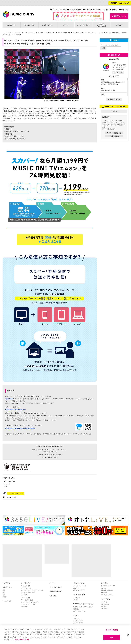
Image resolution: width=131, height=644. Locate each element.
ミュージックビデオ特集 (28, 593)
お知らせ (76, 588)
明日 (4, 595)
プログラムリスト (48, 25)
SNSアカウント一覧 (79, 611)
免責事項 (103, 588)
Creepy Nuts (10, 481)
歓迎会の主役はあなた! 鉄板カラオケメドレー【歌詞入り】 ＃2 (113, 82)
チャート (66, 25)
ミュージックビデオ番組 (28, 604)
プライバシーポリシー (107, 595)
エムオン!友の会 (106, 599)
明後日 (5, 597)
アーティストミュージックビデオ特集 (32, 590)
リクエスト (119, 25)
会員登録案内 (105, 604)
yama (8, 484)
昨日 (4, 590)
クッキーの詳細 (78, 623)
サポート (115, 10)
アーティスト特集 (26, 588)
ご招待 (75, 600)
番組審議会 (104, 593)
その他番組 (24, 607)
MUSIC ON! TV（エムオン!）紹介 (83, 607)
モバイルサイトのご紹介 (108, 586)
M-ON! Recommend (56, 591)
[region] (65, 635)
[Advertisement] (22, 561)
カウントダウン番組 (27, 600)
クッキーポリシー (22, 640)
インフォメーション (59, 10)
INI (7, 487)
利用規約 (103, 606)
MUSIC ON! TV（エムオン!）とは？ (97, 10)
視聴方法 (76, 609)
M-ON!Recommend (101, 25)
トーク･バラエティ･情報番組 (29, 602)
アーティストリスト (83, 25)
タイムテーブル (30, 25)
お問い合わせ (77, 618)
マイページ (104, 602)
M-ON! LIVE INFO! (79, 590)
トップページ (7, 32)
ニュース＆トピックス (35, 32)
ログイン (114, 111)
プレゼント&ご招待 (75, 10)
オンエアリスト (12, 25)
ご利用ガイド (105, 609)
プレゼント (77, 597)
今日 (4, 592)
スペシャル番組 (26, 586)
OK (112, 637)
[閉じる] (128, 635)
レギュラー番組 (26, 598)
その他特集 (24, 595)
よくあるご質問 (78, 621)
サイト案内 (125, 10)
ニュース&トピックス (80, 586)
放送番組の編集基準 (107, 590)
